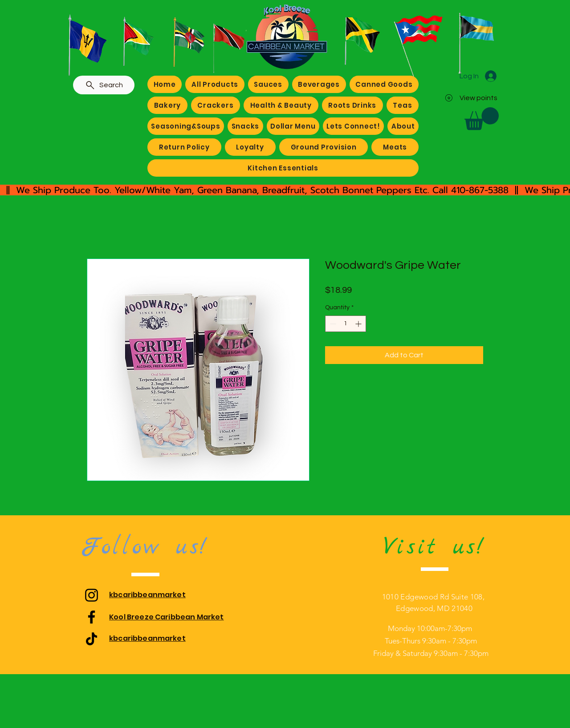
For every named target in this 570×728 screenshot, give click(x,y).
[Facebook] (92, 617)
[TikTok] (92, 639)
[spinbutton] (346, 324)
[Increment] (359, 324)
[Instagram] (92, 595)
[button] (482, 119)
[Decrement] (332, 324)
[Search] (104, 85)
